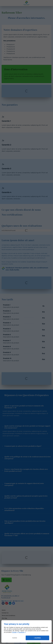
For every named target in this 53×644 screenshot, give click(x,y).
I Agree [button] (37, 638)
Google (14, 632)
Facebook (21, 632)
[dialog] (26, 631)
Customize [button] (15, 638)
